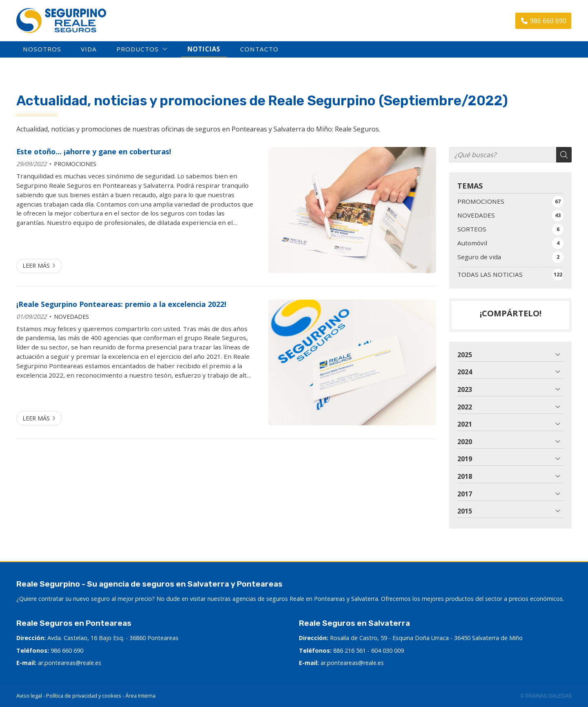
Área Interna (140, 696)
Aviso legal (29, 696)
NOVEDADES (71, 317)
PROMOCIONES (75, 164)
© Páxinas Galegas (546, 696)
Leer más (36, 266)
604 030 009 (388, 650)
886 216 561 (350, 650)
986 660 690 (67, 650)
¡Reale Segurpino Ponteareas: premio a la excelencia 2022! (121, 304)
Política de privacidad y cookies (84, 696)
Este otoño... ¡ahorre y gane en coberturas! (94, 151)
